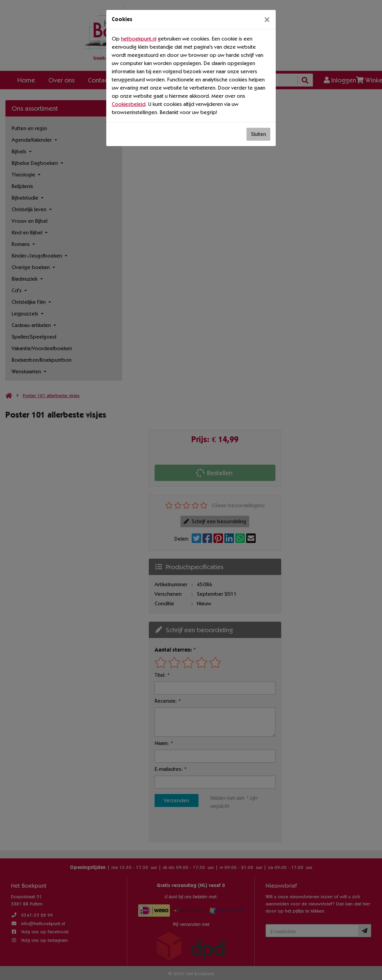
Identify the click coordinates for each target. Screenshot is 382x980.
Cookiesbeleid (129, 104)
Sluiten (258, 134)
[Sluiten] (267, 19)
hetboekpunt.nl (139, 39)
